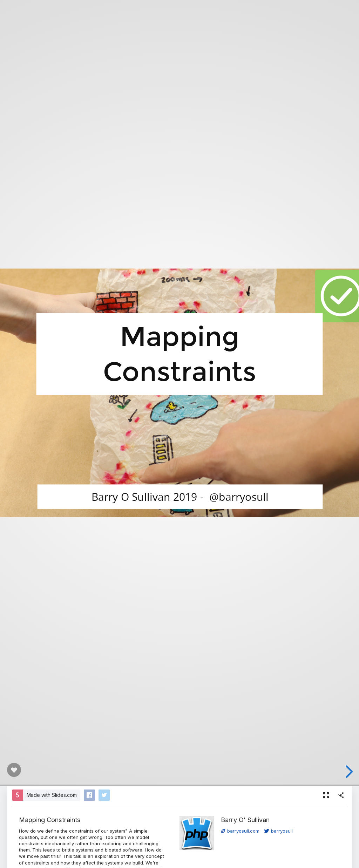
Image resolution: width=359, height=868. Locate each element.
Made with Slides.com (52, 795)
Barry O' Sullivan (245, 820)
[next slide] (348, 772)
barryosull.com (240, 831)
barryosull (279, 831)
